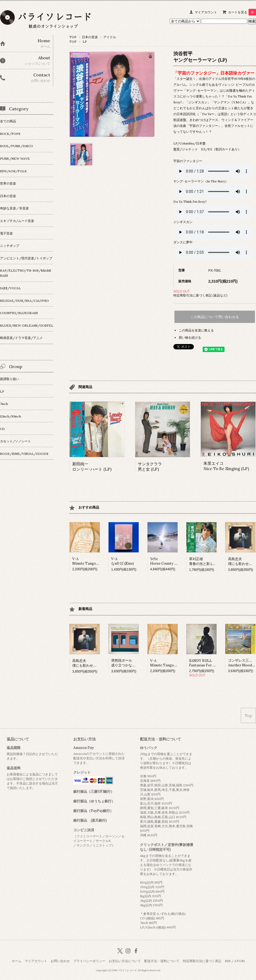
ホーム (17, 961)
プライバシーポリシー (89, 961)
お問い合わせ (60, 961)
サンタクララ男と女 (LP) (150, 466)
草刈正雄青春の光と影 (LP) (203, 561)
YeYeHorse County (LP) (166, 561)
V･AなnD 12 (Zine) (123, 561)
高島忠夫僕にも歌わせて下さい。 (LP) (95, 663)
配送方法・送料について (162, 961)
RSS (228, 961)
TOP (73, 37)
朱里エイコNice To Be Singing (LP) (226, 466)
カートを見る (242, 12)
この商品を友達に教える (196, 330)
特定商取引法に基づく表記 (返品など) (200, 295)
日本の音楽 (90, 37)
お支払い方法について (125, 961)
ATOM (239, 961)
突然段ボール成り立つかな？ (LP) (127, 663)
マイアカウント (206, 12)
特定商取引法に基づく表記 (202, 961)
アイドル (110, 37)
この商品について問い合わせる (215, 317)
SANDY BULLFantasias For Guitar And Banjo (215, 663)
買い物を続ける (190, 337)
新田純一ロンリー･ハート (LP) (92, 466)
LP (85, 42)
